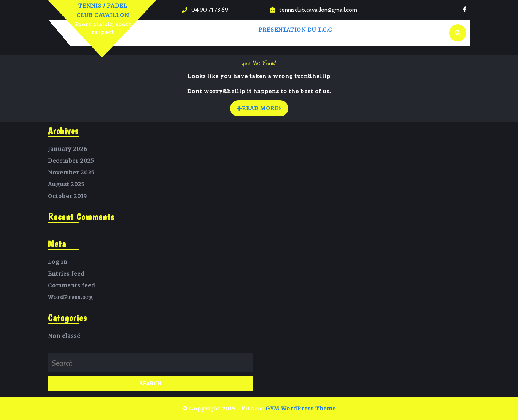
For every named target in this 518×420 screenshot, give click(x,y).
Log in (58, 262)
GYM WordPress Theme (301, 409)
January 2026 (68, 149)
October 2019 (68, 196)
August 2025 (66, 184)
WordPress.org (71, 297)
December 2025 (71, 161)
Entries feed (66, 274)
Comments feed (72, 285)
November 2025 (71, 173)
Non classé (64, 336)
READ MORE (263, 106)
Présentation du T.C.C (295, 30)
